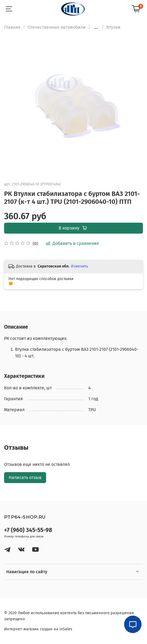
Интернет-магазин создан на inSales (38, 629)
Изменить (79, 266)
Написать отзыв (25, 477)
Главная (12, 27)
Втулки (113, 27)
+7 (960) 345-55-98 (28, 530)
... (96, 27)
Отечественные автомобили (57, 27)
